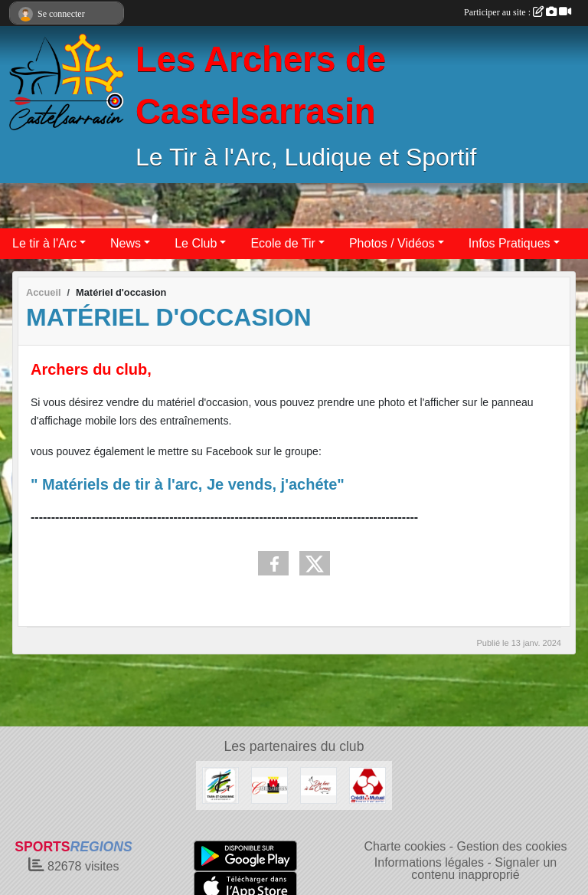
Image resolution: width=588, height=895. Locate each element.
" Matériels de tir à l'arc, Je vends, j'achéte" (188, 484)
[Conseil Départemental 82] (220, 784)
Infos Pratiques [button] (510, 243)
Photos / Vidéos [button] (392, 243)
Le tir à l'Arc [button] (44, 243)
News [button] (126, 243)
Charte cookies (405, 846)
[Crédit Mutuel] (367, 784)
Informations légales (429, 862)
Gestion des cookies (511, 846)
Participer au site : (518, 12)
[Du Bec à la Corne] (318, 784)
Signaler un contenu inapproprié (484, 869)
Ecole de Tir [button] (283, 243)
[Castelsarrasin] (269, 784)
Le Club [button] (196, 243)
